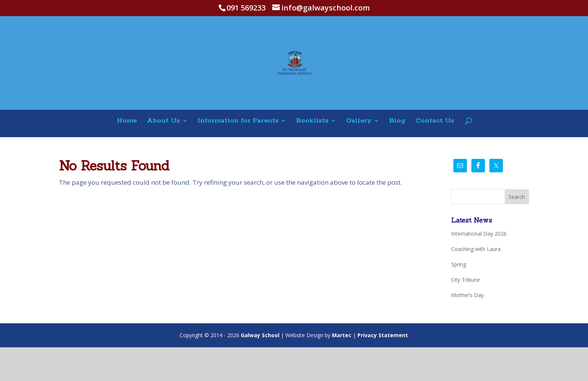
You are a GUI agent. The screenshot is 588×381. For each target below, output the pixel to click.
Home (127, 121)
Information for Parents (238, 121)
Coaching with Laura (476, 249)
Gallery (359, 121)
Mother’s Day (467, 295)
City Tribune (466, 280)
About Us (163, 121)
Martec (342, 335)
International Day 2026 (479, 234)
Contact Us (435, 121)
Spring (459, 264)
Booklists (312, 121)
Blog (397, 121)
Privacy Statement (383, 335)
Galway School (260, 335)
